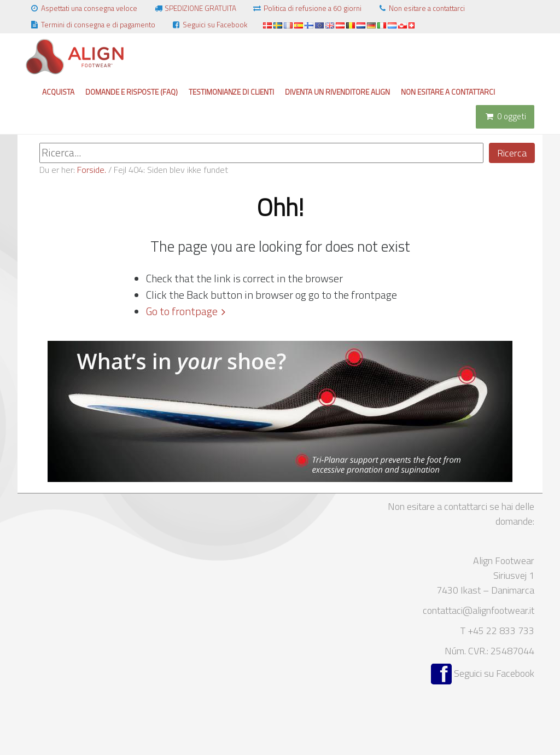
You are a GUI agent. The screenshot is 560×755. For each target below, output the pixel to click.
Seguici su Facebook (209, 25)
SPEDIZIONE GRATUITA (195, 8)
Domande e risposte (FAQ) (132, 92)
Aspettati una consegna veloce (83, 8)
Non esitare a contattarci (421, 8)
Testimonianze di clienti (231, 92)
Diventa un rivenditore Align (337, 92)
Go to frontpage (182, 311)
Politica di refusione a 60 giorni (307, 8)
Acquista (58, 92)
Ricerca (512, 153)
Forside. (92, 170)
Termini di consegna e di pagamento (92, 25)
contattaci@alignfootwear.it (479, 610)
